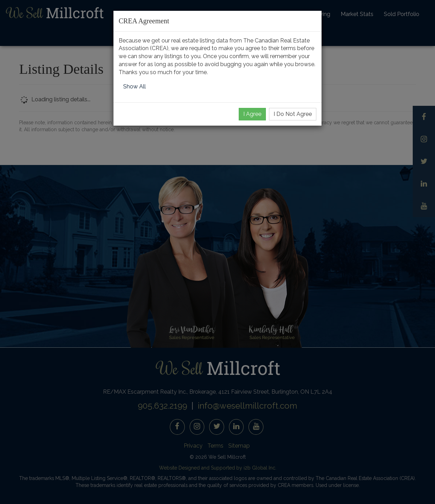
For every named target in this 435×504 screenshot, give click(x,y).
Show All (135, 86)
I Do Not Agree (293, 114)
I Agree (252, 114)
